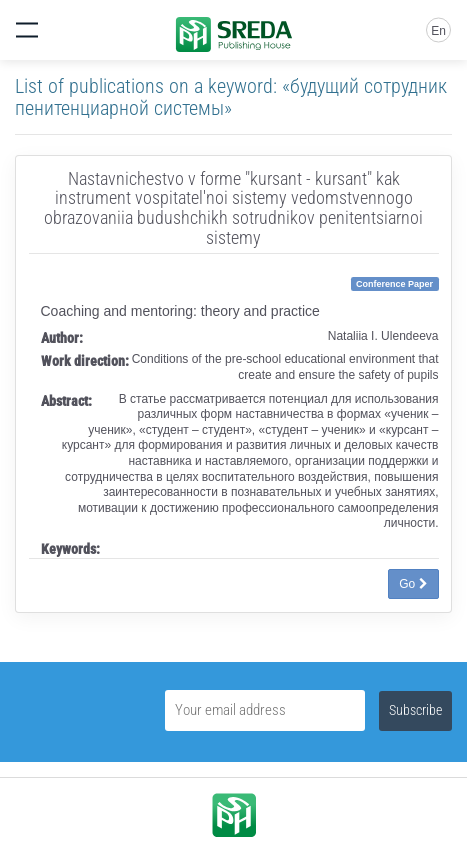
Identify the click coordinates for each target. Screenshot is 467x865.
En (438, 31)
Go (413, 584)
